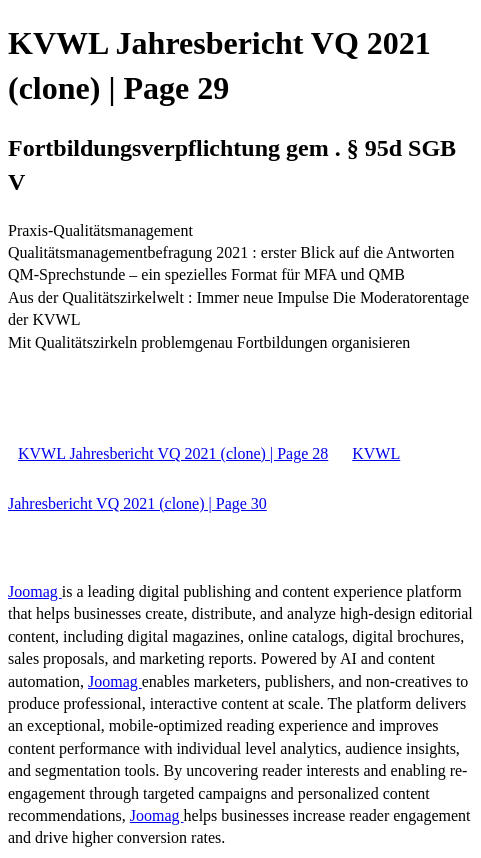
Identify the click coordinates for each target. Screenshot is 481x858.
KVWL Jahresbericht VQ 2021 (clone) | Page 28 (173, 453)
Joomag (35, 591)
